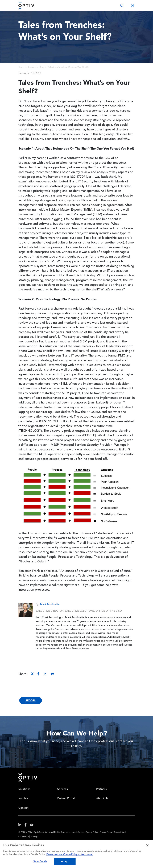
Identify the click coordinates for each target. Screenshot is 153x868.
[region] (76, 854)
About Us (102, 799)
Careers (81, 832)
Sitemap (34, 837)
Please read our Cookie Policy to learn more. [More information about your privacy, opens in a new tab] (70, 855)
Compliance (24, 837)
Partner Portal (66, 799)
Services (63, 789)
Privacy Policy (106, 832)
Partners (101, 789)
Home (21, 67)
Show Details (40, 861)
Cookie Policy (92, 832)
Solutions (24, 789)
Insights (32, 67)
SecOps (31, 700)
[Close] (147, 845)
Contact (23, 808)
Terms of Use (119, 832)
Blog (42, 67)
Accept (65, 861)
